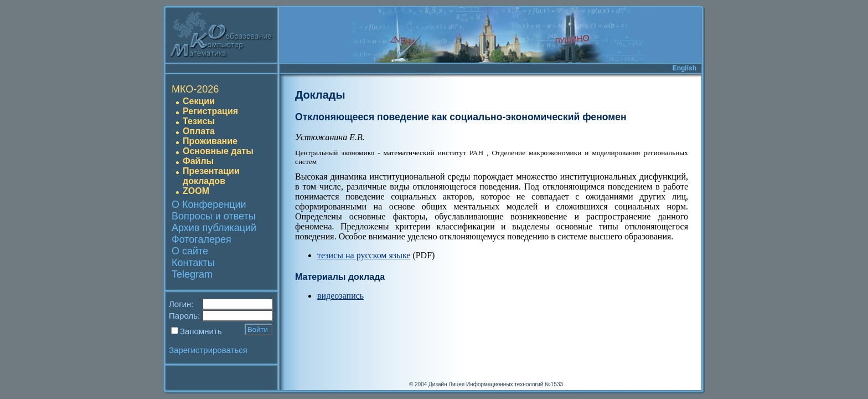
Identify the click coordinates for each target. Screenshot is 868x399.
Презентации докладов (211, 176)
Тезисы (199, 121)
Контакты (193, 263)
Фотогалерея (201, 239)
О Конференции (209, 204)
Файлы (198, 161)
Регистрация (210, 111)
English (684, 68)
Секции (199, 101)
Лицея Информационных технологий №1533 (506, 384)
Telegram (192, 274)
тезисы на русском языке (364, 255)
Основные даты (218, 151)
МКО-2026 (195, 89)
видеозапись (340, 296)
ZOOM (196, 191)
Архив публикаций (214, 228)
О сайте (190, 251)
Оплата (199, 131)
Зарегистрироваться (208, 350)
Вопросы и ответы (214, 216)
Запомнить (201, 331)
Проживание (210, 141)
